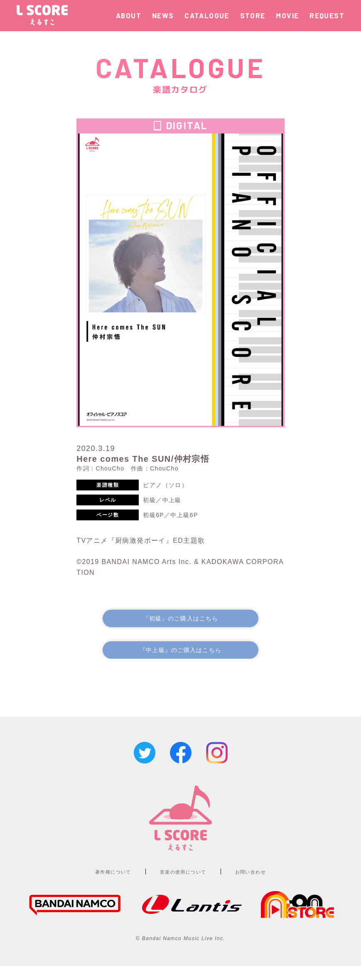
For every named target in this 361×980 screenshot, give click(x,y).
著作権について (98, 885)
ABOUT (129, 15)
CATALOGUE (207, 15)
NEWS (163, 15)
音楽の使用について (184, 885)
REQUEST (327, 15)
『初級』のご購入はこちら (180, 627)
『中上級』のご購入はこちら (180, 662)
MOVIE (287, 15)
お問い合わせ (267, 885)
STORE (253, 15)
